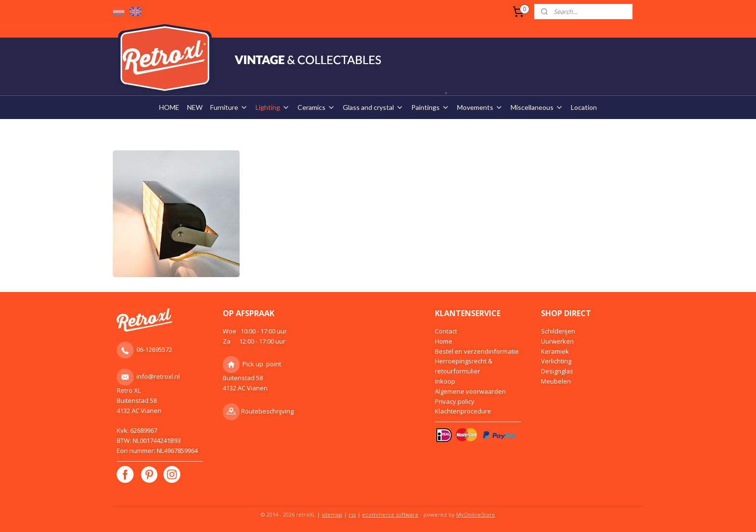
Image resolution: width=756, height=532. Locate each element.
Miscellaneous (537, 107)
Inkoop (445, 381)
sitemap (332, 514)
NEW (195, 107)
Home (444, 341)
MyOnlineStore (476, 514)
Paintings (430, 107)
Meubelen (556, 381)
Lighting (273, 107)
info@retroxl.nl (158, 376)
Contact (446, 331)
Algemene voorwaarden (470, 391)
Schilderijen (558, 331)
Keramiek (555, 351)
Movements (480, 107)
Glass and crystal (373, 107)
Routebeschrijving (267, 411)
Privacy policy (455, 401)
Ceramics (316, 107)
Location (584, 107)
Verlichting (556, 361)
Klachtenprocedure (463, 411)
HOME (169, 107)
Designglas (557, 371)
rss (352, 514)
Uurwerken (557, 341)
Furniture (229, 107)
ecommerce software (390, 514)
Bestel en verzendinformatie (477, 351)
